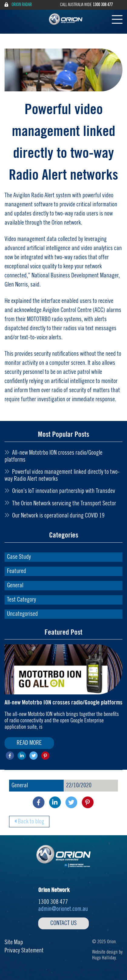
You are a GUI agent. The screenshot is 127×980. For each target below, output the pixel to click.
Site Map (14, 942)
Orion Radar (18, 5)
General (15, 585)
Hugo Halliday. (105, 958)
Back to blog (29, 821)
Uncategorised (22, 614)
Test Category (22, 600)
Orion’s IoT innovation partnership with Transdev (60, 491)
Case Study (19, 557)
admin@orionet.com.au (63, 909)
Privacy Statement (24, 951)
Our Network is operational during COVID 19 (55, 516)
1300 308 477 (103, 5)
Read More (29, 743)
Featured (17, 571)
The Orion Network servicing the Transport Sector (60, 504)
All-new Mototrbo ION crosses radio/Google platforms (64, 703)
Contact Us (64, 923)
